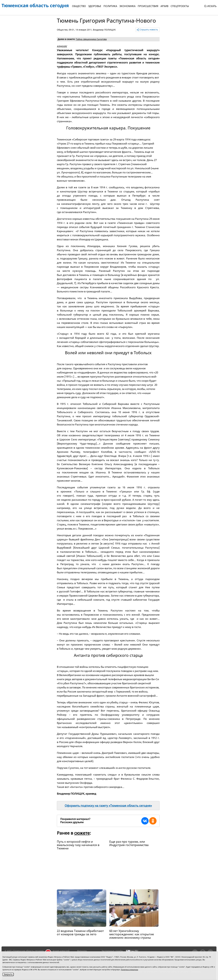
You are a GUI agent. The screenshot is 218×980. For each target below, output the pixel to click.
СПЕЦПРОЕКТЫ (180, 6)
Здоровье (95, 6)
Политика (110, 6)
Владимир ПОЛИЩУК (104, 30)
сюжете (82, 833)
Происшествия (148, 6)
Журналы (82, 951)
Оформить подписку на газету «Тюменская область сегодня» (108, 806)
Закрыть (8, 974)
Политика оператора (129, 970)
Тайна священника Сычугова (91, 39)
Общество (79, 6)
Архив (164, 6)
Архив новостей (61, 951)
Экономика (127, 6)
